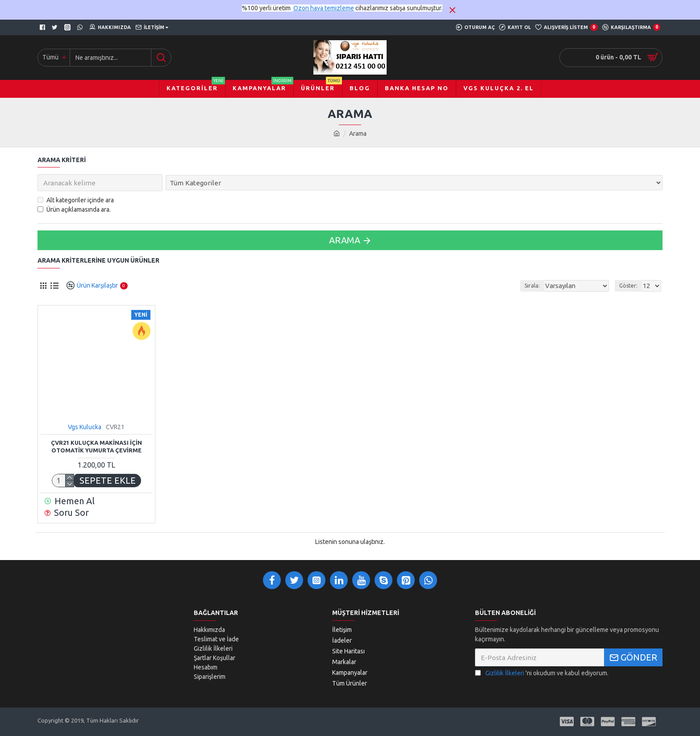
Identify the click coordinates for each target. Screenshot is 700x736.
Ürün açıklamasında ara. (74, 209)
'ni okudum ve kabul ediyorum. (542, 673)
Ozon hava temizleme (324, 8)
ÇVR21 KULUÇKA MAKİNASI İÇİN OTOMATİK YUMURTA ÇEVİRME (96, 446)
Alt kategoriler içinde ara (76, 200)
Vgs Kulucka (85, 427)
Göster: (630, 286)
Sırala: (541, 286)
